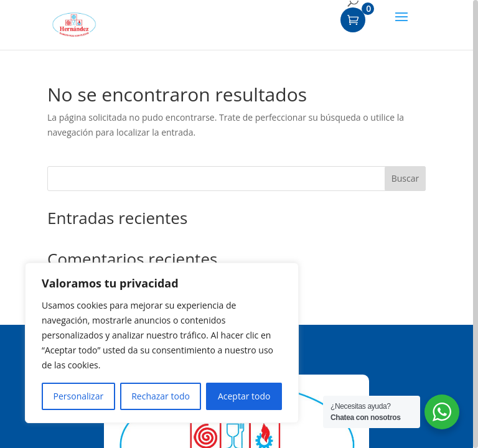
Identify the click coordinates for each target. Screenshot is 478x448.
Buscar (405, 178)
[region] (239, 224)
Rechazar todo (161, 396)
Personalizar (79, 396)
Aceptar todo (244, 396)
